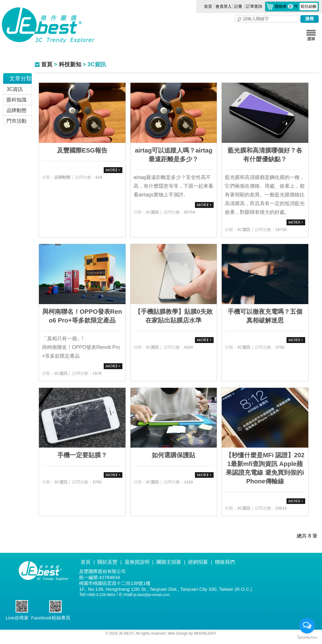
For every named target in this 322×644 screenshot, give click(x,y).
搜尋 (239, 20)
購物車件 (296, 6)
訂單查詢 (254, 6)
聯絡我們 (225, 562)
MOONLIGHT (205, 633)
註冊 (238, 6)
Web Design (178, 633)
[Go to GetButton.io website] (307, 638)
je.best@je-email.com (152, 595)
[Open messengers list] (307, 626)
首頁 (208, 6)
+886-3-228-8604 (101, 595)
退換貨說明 (137, 562)
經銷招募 (198, 562)
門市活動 (17, 121)
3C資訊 (15, 89)
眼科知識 (17, 100)
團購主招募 (169, 562)
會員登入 (224, 6)
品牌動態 (17, 110)
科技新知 (70, 64)
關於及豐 (107, 562)
